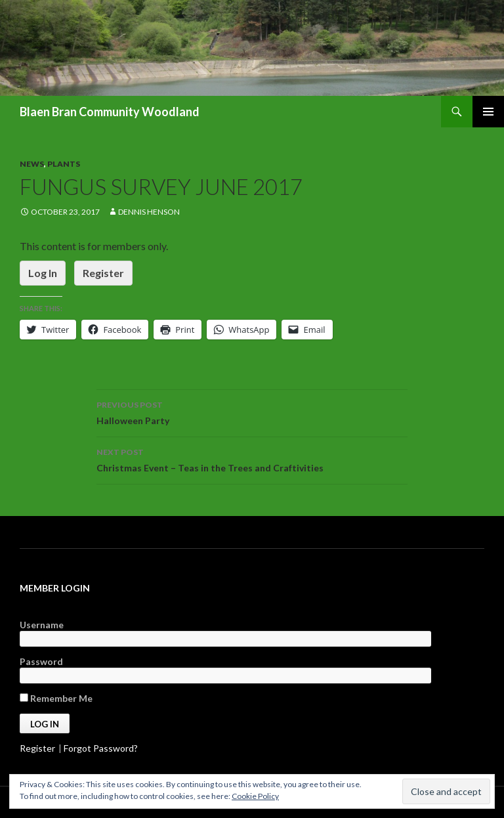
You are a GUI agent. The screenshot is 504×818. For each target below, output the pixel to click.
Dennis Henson (149, 212)
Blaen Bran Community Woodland (110, 112)
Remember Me (56, 698)
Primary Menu (488, 112)
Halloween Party (252, 412)
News (32, 164)
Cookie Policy (255, 796)
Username (42, 625)
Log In (43, 273)
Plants (64, 164)
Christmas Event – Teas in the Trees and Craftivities (252, 459)
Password (41, 661)
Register (103, 273)
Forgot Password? (101, 748)
